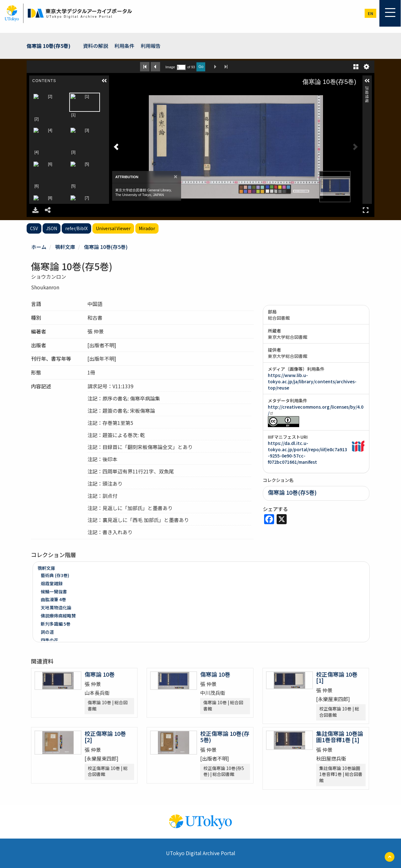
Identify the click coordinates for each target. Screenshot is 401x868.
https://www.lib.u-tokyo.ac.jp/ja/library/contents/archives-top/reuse (312, 381)
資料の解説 (96, 46)
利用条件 (124, 46)
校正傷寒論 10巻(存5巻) (225, 736)
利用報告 (151, 46)
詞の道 (47, 632)
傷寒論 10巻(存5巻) (49, 46)
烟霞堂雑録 (52, 583)
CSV (34, 228)
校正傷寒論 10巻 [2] (105, 736)
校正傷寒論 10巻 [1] (337, 677)
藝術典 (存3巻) (55, 575)
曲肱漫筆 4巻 (53, 599)
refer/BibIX (76, 228)
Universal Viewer (113, 228)
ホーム (39, 247)
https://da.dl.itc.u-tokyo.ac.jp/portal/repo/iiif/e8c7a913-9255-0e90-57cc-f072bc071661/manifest (307, 452)
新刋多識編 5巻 (56, 624)
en (370, 13)
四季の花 (49, 640)
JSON (52, 228)
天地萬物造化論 (56, 607)
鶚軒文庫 (65, 247)
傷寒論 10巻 (100, 674)
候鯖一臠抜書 (54, 592)
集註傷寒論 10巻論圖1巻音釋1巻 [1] (340, 736)
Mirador (147, 228)
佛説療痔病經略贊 (58, 616)
